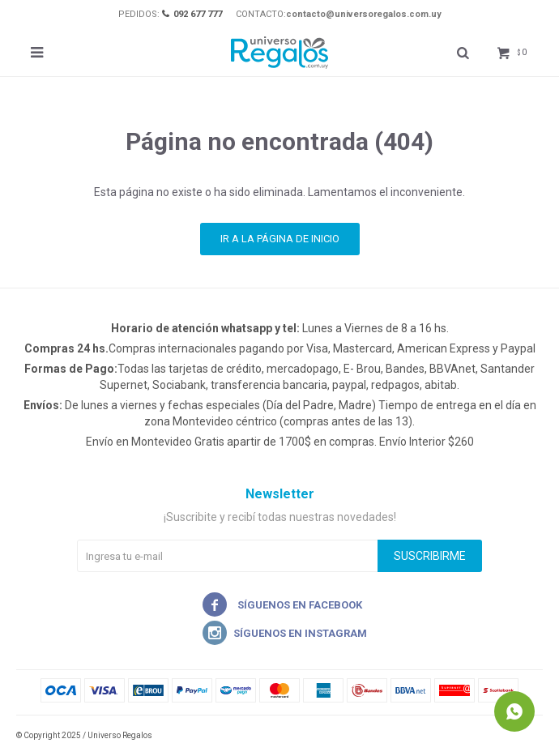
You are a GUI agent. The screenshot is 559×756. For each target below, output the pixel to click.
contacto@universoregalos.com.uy (364, 14)
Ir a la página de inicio (280, 239)
